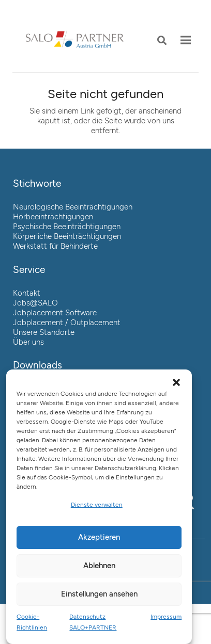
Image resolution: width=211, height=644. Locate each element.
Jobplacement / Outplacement (67, 323)
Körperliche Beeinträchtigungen (67, 236)
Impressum (166, 617)
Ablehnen (99, 566)
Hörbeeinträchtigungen (53, 217)
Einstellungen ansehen (99, 594)
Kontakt (27, 293)
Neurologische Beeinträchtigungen (73, 207)
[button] (162, 40)
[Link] (74, 40)
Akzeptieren (99, 537)
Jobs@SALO (35, 303)
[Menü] (186, 40)
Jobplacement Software (55, 313)
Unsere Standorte (44, 332)
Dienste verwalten (97, 505)
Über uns (28, 342)
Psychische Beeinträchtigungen (67, 227)
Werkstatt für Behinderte (55, 246)
